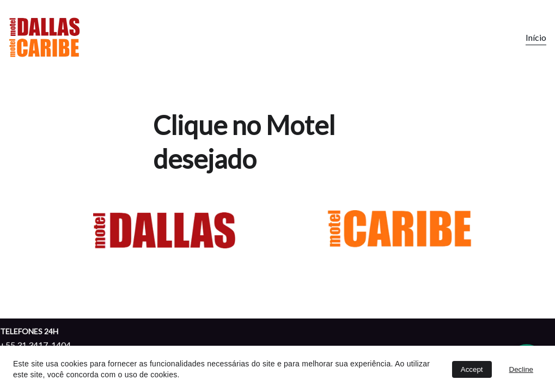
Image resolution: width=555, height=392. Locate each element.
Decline (521, 369)
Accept (472, 369)
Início (536, 37)
